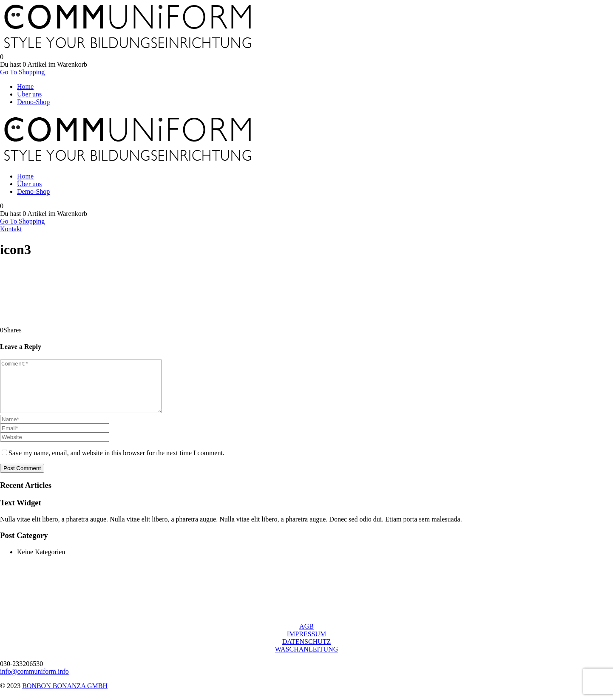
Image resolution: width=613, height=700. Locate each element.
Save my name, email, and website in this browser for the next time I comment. (116, 463)
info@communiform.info (34, 682)
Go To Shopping (22, 72)
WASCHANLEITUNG (306, 659)
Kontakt (11, 229)
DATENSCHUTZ (307, 652)
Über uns (29, 94)
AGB (306, 636)
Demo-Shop (33, 102)
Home (25, 86)
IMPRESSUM (306, 644)
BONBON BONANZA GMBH (65, 696)
